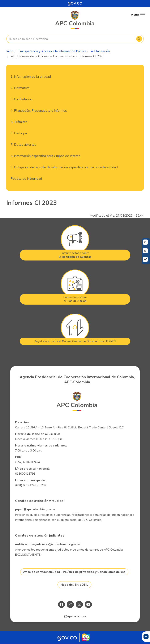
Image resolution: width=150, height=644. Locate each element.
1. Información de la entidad (31, 77)
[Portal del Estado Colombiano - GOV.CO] (75, 4)
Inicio (10, 51)
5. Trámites (19, 122)
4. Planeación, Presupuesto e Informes (39, 111)
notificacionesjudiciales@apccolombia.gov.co (48, 544)
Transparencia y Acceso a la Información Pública (52, 51)
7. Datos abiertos (23, 145)
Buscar (139, 39)
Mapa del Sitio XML (74, 585)
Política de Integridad (26, 179)
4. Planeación (100, 51)
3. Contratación (22, 99)
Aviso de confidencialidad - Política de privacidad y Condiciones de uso (74, 572)
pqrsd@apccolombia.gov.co (35, 509)
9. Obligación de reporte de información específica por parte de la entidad (64, 167)
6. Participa (19, 133)
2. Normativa (20, 88)
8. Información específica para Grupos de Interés (45, 156)
